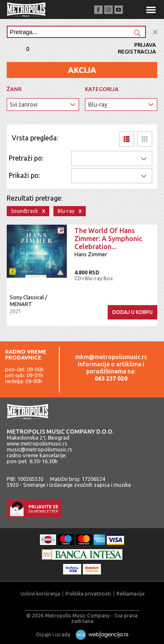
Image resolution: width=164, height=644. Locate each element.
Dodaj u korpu (132, 312)
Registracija (137, 51)
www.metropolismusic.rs (37, 443)
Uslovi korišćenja (40, 594)
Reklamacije (131, 594)
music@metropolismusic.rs (40, 449)
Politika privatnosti (88, 594)
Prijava (145, 45)
